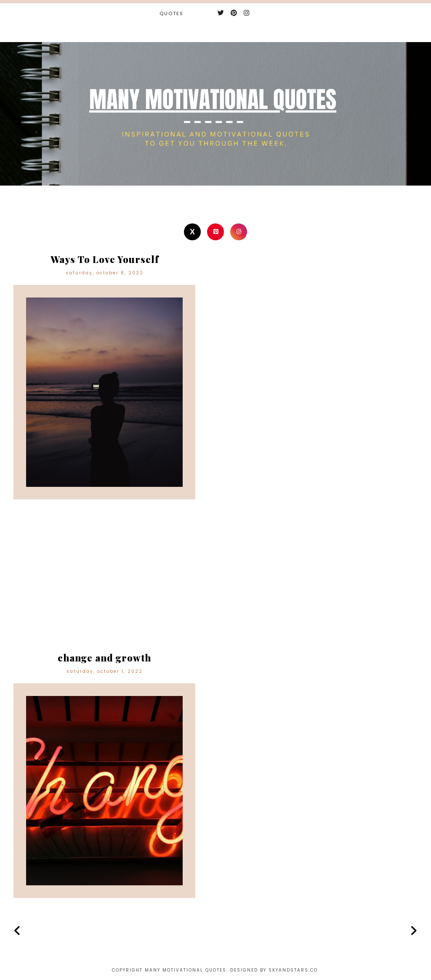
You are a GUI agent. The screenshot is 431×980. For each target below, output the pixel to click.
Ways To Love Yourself (105, 259)
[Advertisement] (215, 582)
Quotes (172, 13)
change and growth (104, 658)
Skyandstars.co (293, 970)
